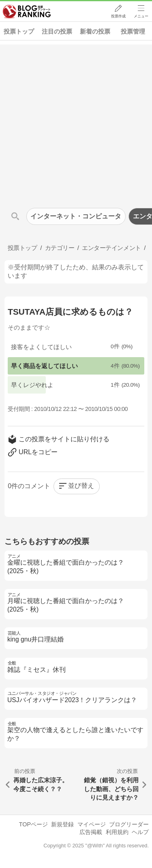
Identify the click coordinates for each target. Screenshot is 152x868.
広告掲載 (91, 832)
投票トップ (19, 31)
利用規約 (117, 832)
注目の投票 (57, 31)
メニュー (141, 17)
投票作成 (118, 17)
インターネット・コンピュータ (76, 216)
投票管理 (133, 31)
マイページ (92, 824)
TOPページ (33, 824)
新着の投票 (95, 31)
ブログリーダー (129, 824)
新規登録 (62, 824)
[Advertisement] (76, 120)
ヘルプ (140, 832)
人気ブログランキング (27, 12)
